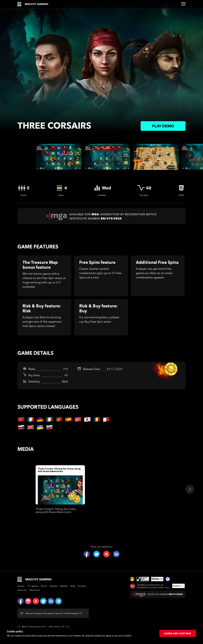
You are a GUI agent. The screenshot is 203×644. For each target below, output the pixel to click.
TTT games (33, 586)
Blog (73, 586)
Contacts (82, 586)
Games (21, 586)
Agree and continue (178, 633)
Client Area (34, 590)
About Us (22, 590)
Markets (64, 586)
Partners (54, 586)
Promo (44, 586)
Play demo (163, 126)
